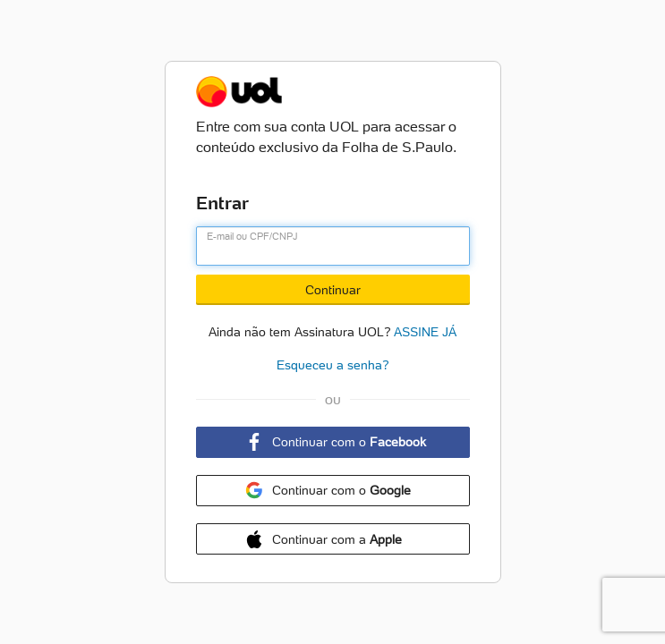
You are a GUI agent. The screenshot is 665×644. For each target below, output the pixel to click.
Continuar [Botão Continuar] (333, 290)
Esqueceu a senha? (333, 365)
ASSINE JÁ (425, 330)
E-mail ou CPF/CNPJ (252, 236)
